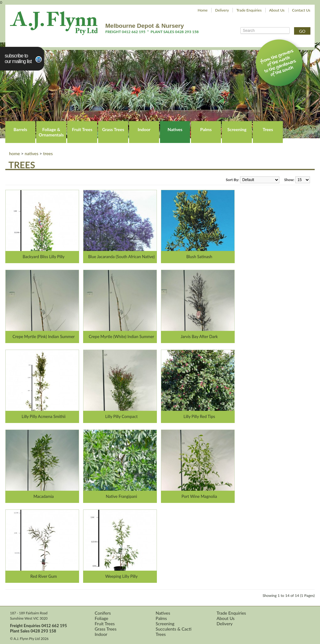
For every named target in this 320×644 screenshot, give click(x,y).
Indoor (144, 129)
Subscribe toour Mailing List (18, 59)
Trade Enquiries (249, 10)
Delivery (222, 10)
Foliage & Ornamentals (51, 132)
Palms (206, 129)
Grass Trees (113, 129)
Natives (175, 129)
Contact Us (301, 10)
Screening (237, 129)
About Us (277, 10)
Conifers (103, 613)
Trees (268, 129)
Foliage (101, 618)
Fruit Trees (82, 129)
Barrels (20, 129)
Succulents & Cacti (174, 629)
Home (202, 10)
